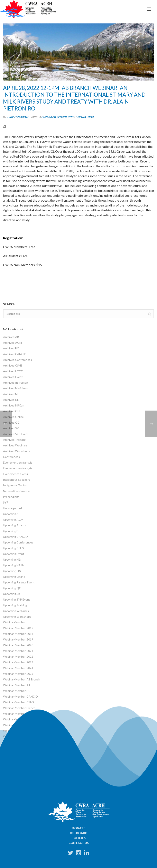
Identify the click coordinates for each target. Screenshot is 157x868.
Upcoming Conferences (18, 542)
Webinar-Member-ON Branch (22, 725)
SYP (6, 502)
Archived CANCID (15, 354)
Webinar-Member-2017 (18, 628)
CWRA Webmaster (18, 117)
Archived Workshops (16, 451)
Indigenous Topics (15, 485)
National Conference (16, 491)
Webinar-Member (14, 622)
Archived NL (11, 400)
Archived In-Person (16, 383)
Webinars (9, 742)
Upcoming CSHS (13, 548)
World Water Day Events (19, 754)
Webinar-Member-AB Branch (22, 679)
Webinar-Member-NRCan (19, 719)
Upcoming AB (12, 514)
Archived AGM (12, 343)
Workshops (10, 748)
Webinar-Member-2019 (18, 639)
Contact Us (79, 843)
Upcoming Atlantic (15, 525)
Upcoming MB (12, 559)
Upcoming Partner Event (19, 582)
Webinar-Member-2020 (18, 645)
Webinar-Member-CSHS (19, 702)
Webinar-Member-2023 (18, 662)
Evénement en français (18, 468)
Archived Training (14, 440)
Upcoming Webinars (16, 611)
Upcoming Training (15, 605)
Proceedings (11, 497)
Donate (78, 828)
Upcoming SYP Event (17, 599)
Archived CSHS (13, 365)
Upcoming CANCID (15, 537)
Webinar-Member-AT (17, 685)
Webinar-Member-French (19, 708)
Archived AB (49, 117)
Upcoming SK (12, 594)
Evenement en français (18, 462)
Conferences (11, 457)
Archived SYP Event (16, 434)
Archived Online (85, 117)
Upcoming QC (12, 588)
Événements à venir (16, 474)
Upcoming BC (12, 531)
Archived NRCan (14, 405)
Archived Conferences (17, 360)
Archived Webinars (15, 445)
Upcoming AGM (13, 520)
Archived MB (11, 394)
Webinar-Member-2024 (18, 668)
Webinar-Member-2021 (18, 651)
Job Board (78, 833)
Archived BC (11, 348)
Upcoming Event (14, 554)
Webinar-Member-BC (17, 691)
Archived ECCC (13, 371)
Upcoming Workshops (17, 617)
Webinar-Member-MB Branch (22, 714)
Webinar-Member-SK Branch (21, 731)
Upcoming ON (12, 571)
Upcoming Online (14, 577)
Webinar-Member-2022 (18, 657)
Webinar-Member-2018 (18, 634)
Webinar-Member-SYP (17, 736)
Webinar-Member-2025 (18, 674)
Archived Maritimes (15, 388)
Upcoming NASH (14, 565)
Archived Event (66, 117)
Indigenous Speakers (17, 480)
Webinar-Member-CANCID (20, 696)
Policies (79, 838)
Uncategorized (12, 508)
